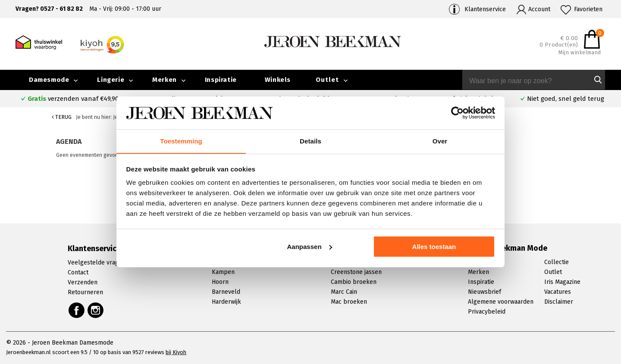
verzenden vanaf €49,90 (73, 99)
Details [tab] (310, 141)
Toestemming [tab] (181, 141)
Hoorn (220, 282)
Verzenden (83, 282)
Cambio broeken (354, 282)
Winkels (278, 80)
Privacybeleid (487, 312)
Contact (78, 272)
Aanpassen (310, 247)
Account (539, 9)
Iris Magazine (562, 282)
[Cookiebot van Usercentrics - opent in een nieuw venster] (457, 113)
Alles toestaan (434, 247)
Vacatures (558, 292)
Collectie (557, 262)
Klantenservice (485, 9)
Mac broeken (349, 302)
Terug (62, 117)
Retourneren (85, 292)
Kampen (223, 272)
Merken (165, 80)
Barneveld (226, 292)
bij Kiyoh (176, 352)
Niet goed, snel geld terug (566, 99)
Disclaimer (559, 302)
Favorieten (588, 9)
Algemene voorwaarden (501, 302)
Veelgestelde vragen (97, 263)
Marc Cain (344, 292)
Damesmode (49, 80)
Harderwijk (226, 302)
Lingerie (111, 80)
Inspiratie (221, 80)
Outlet (327, 80)
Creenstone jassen (356, 272)
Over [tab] (440, 141)
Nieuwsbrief (485, 292)
